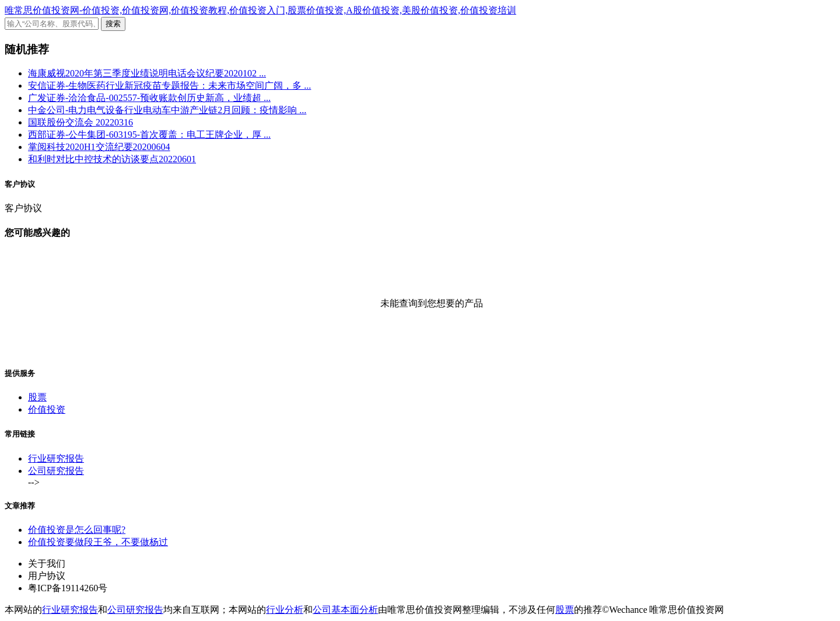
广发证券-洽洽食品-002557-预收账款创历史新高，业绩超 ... (149, 98)
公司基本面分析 (345, 610)
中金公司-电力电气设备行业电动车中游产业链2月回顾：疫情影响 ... (167, 110)
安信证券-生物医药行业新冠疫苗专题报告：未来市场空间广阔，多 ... (169, 86)
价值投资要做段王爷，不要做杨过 (98, 542)
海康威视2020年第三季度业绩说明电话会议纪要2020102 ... (147, 73)
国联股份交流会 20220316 (80, 122)
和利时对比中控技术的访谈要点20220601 (112, 159)
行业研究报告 (56, 458)
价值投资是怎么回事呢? (77, 530)
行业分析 (285, 610)
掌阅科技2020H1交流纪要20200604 (99, 147)
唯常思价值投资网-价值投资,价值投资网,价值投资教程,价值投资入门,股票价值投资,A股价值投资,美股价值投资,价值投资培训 (260, 10)
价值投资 (47, 409)
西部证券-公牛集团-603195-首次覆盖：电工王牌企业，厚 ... (149, 135)
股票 (37, 397)
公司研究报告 (56, 471)
